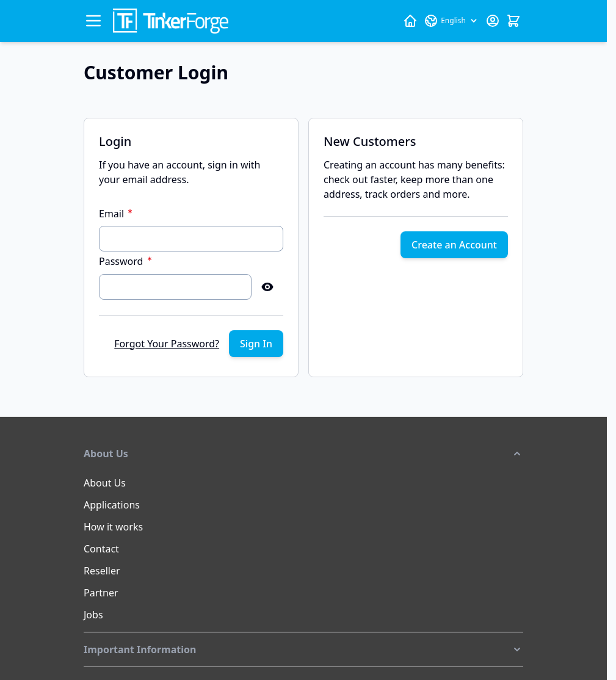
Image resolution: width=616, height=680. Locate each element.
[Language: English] (451, 21)
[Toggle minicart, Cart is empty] (513, 21)
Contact (101, 549)
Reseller (102, 571)
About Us (105, 483)
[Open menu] (93, 21)
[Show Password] (267, 287)
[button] (303, 454)
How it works (113, 527)
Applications (112, 505)
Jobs (93, 615)
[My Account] (493, 21)
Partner (101, 593)
